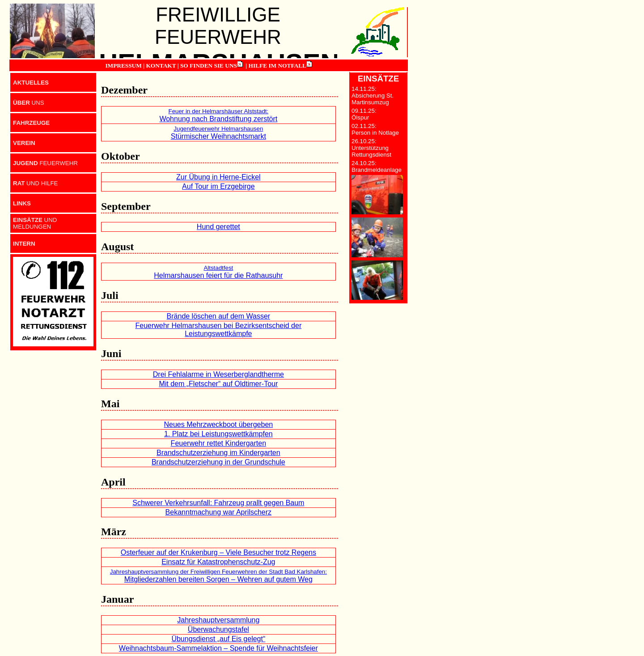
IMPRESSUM (123, 66)
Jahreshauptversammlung (218, 620)
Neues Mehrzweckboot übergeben (218, 424)
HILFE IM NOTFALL (278, 66)
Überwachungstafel (218, 629)
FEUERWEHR (45, 163)
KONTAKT (161, 66)
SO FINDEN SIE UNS (209, 66)
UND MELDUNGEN (35, 223)
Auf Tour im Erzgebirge (218, 186)
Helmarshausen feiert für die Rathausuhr (218, 272)
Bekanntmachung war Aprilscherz (218, 512)
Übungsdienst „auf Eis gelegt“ (218, 639)
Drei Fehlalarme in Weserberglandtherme (218, 374)
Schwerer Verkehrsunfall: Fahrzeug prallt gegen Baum (218, 503)
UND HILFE (35, 183)
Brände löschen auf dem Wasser (219, 316)
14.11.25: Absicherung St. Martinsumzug (373, 96)
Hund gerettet (218, 227)
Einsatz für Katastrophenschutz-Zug (218, 562)
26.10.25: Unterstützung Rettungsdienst (371, 148)
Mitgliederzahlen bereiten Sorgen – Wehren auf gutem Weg (218, 576)
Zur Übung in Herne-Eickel (218, 177)
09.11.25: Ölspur (364, 114)
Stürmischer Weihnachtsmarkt (218, 133)
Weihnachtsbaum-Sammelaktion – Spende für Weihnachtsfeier (218, 648)
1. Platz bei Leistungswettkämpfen (218, 434)
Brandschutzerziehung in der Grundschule (218, 462)
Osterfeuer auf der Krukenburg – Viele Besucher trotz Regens (218, 552)
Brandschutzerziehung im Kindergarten (218, 453)
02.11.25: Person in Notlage (375, 129)
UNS (29, 103)
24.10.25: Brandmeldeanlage (377, 166)
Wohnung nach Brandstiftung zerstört (218, 115)
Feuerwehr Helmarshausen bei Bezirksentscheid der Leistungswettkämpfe (218, 330)
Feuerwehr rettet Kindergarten (218, 443)
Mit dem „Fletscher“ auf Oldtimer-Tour (218, 384)
